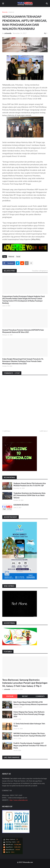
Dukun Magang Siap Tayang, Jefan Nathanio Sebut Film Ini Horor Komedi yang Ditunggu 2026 (29, 714)
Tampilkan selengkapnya (40, 271)
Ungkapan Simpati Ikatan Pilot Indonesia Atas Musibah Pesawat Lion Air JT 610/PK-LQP (30, 484)
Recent (25, 696)
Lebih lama (43, 431)
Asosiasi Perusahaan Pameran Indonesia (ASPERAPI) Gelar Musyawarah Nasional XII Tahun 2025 (23, 331)
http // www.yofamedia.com (19, 800)
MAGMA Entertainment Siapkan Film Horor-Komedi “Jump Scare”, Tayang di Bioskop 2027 (30, 735)
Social (18, 257)
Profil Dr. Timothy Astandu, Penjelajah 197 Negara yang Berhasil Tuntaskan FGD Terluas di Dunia (30, 745)
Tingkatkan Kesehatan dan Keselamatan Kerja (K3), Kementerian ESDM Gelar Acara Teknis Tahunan (29, 495)
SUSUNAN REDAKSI (21, 505)
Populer (10, 696)
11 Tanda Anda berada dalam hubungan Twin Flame (29, 725)
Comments (40, 696)
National (11, 12)
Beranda (5, 12)
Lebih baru (7, 431)
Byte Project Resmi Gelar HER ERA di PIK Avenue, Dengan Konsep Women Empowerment (30, 703)
